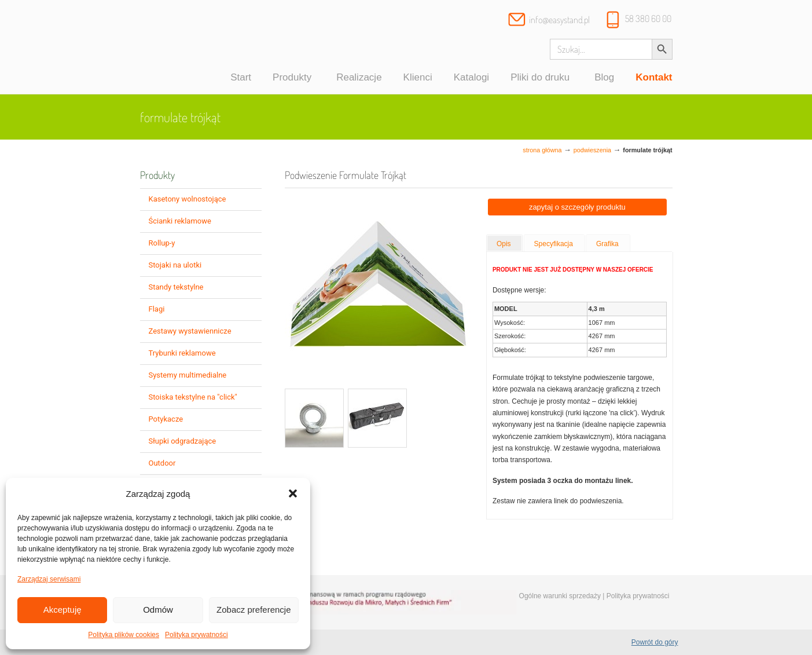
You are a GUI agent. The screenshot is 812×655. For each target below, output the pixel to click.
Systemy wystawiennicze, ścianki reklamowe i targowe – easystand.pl (191, 49)
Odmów (158, 610)
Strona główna (542, 150)
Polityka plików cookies (124, 635)
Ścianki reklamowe (180, 221)
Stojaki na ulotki (175, 265)
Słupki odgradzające (183, 441)
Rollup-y (162, 243)
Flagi (157, 309)
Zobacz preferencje (253, 610)
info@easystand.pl (559, 20)
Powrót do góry (655, 642)
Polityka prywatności (196, 635)
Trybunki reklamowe (182, 353)
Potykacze (166, 419)
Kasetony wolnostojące (188, 199)
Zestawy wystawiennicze (190, 331)
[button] (293, 493)
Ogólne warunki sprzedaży (560, 596)
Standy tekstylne (176, 287)
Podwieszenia (592, 150)
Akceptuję (63, 610)
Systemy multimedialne (188, 375)
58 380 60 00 (648, 19)
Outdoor (162, 463)
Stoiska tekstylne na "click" (193, 397)
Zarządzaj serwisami (49, 579)
